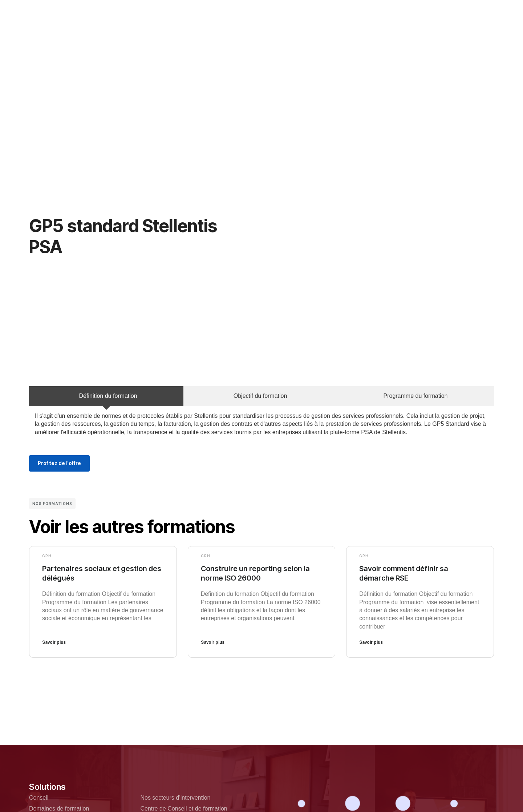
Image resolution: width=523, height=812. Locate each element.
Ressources (251, 31)
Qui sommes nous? (183, 10)
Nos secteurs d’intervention (175, 798)
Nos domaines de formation (253, 10)
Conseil (39, 798)
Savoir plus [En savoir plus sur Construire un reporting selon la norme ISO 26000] (213, 642)
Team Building (317, 10)
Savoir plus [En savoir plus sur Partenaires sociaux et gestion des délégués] (54, 642)
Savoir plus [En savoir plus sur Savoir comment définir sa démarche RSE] (371, 642)
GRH (47, 556)
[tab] (106, 396)
